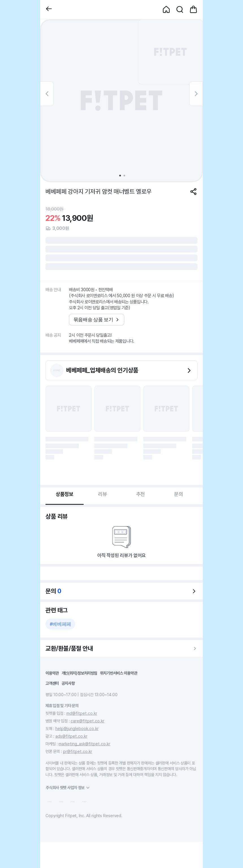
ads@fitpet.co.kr (71, 736)
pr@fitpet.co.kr (78, 751)
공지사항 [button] (68, 683)
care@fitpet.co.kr (87, 721)
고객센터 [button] (52, 683)
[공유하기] (193, 192)
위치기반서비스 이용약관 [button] (119, 673)
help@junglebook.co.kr (77, 728)
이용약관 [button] (52, 673)
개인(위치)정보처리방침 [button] (80, 673)
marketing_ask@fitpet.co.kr (84, 744)
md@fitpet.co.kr (82, 713)
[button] (49, 9)
